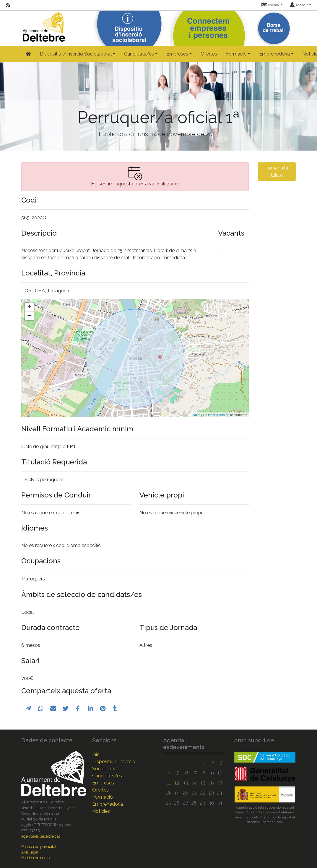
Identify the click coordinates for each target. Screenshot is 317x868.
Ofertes (209, 54)
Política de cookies (37, 858)
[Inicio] (43, 26)
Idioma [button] (271, 5)
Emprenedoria (108, 804)
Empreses (103, 783)
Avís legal (30, 852)
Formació (103, 797)
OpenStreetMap (218, 415)
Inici (96, 754)
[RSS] (8, 5)
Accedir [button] (299, 5)
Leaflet (195, 415)
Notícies (101, 811)
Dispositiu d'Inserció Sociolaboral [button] (76, 54)
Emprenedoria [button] (274, 54)
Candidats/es (107, 776)
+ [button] (29, 307)
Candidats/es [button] (139, 54)
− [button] (29, 316)
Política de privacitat (39, 847)
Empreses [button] (177, 54)
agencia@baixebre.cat (41, 836)
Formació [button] (236, 54)
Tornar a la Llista (277, 171)
